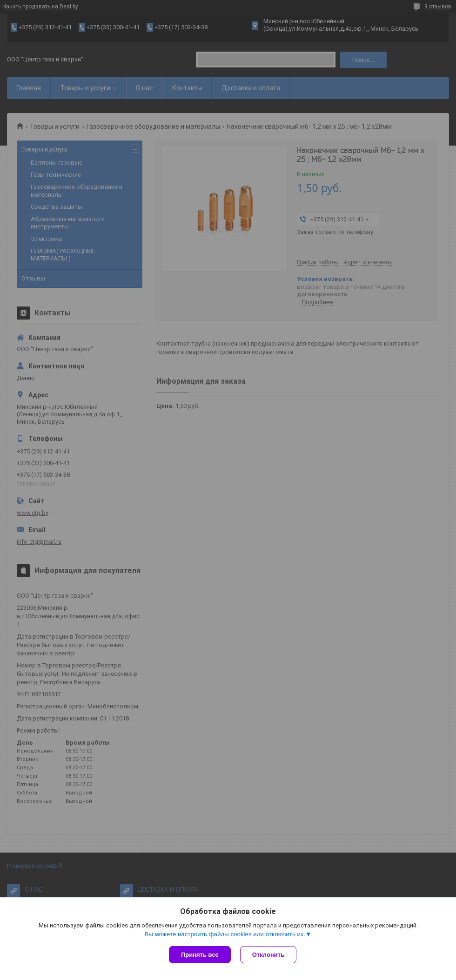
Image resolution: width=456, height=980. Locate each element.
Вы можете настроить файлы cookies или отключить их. (225, 934)
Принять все (200, 955)
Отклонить (268, 955)
